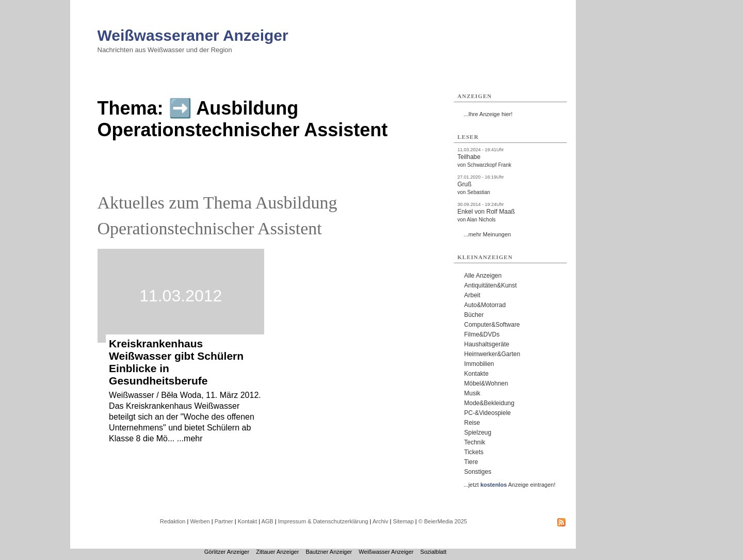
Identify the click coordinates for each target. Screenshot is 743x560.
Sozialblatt (434, 552)
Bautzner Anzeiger (329, 552)
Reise (472, 423)
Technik (475, 442)
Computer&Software (492, 325)
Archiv (381, 521)
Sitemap (403, 521)
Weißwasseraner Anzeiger (193, 35)
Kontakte (477, 374)
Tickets (474, 452)
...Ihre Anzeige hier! (488, 114)
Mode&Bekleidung (489, 403)
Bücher (474, 315)
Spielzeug (478, 433)
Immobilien (479, 364)
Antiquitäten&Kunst (491, 285)
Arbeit (472, 295)
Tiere (471, 462)
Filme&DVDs (482, 334)
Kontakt (247, 521)
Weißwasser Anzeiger (386, 552)
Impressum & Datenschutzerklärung (323, 521)
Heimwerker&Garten (492, 354)
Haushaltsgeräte (487, 344)
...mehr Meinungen (488, 234)
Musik (472, 393)
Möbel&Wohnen (486, 383)
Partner (224, 521)
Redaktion (173, 521)
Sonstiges (478, 472)
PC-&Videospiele (488, 413)
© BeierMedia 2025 (443, 521)
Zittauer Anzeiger (277, 552)
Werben (200, 521)
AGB (267, 521)
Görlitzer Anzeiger (227, 552)
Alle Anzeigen (483, 276)
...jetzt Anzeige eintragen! (510, 485)
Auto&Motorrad (485, 305)
